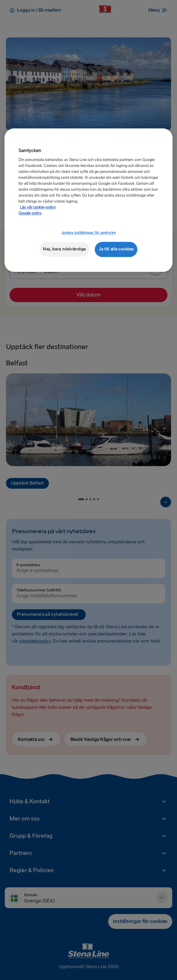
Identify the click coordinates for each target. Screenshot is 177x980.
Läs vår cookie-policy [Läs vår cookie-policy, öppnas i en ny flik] (38, 207)
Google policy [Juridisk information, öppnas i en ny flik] (30, 213)
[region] (88, 200)
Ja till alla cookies (116, 249)
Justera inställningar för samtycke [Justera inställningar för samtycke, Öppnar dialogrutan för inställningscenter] (88, 233)
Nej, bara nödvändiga (64, 249)
